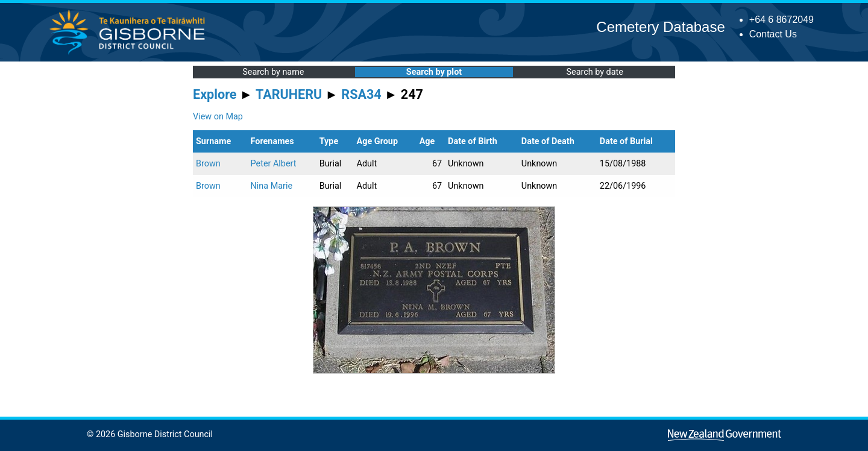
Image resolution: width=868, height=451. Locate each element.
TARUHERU (289, 94)
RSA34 (361, 94)
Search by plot (434, 72)
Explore (215, 94)
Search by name (273, 72)
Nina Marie (272, 186)
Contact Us (773, 34)
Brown (208, 164)
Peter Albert (274, 164)
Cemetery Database (660, 27)
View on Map (218, 117)
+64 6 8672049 (782, 20)
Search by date (594, 72)
